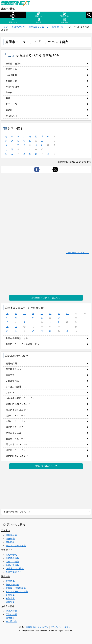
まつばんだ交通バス (16, 387)
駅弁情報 (10, 618)
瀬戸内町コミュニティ (17, 456)
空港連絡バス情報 (15, 569)
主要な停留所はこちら (17, 338)
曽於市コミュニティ (16, 433)
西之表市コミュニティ (17, 444)
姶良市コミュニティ (16, 421)
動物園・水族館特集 (16, 588)
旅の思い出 (11, 621)
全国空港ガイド (14, 572)
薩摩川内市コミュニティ (18, 404)
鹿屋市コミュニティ (39, 27)
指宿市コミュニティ (16, 415)
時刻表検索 (11, 535)
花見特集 (10, 581)
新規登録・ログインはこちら (46, 298)
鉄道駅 (39, 21)
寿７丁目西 (11, 104)
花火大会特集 (12, 585)
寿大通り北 (11, 81)
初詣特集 (10, 598)
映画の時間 (11, 611)
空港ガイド (13, 21)
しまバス (10, 392)
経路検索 (10, 539)
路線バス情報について (46, 466)
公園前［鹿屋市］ (15, 64)
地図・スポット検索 (16, 546)
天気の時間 (11, 614)
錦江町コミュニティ (16, 450)
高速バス (39, 14)
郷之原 (9, 110)
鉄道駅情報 (11, 555)
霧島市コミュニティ (16, 427)
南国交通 (10, 375)
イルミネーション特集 (17, 591)
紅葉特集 (10, 595)
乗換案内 (6, 531)
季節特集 (6, 576)
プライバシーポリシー (62, 627)
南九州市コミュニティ (17, 410)
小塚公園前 (11, 75)
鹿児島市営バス (13, 369)
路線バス (13, 14)
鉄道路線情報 (12, 558)
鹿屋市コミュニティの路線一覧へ (22, 344)
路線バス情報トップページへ (18, 512)
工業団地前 (11, 69)
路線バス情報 (8, 9)
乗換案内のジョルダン (37, 627)
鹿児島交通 (11, 363)
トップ (5, 27)
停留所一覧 (58, 27)
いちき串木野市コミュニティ (20, 398)
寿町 (8, 98)
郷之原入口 (11, 116)
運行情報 (10, 542)
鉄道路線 (65, 21)
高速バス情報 (12, 565)
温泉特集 (10, 602)
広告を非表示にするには (77, 253)
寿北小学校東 (12, 87)
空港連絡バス (64, 14)
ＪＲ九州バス (12, 381)
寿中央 (9, 92)
